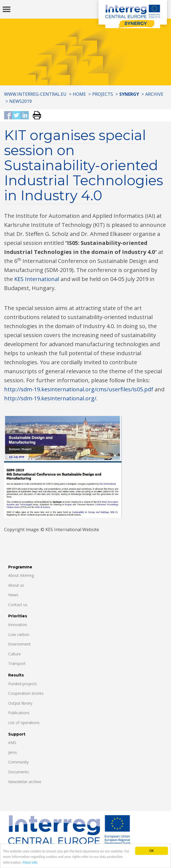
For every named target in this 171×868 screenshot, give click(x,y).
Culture (15, 654)
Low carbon (19, 634)
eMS (12, 743)
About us (16, 585)
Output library (20, 703)
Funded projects (23, 684)
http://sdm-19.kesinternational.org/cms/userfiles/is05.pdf (79, 389)
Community (18, 762)
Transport (17, 663)
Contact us (18, 605)
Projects (103, 94)
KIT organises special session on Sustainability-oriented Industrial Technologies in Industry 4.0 (84, 165)
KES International (37, 279)
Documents (19, 772)
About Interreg (21, 575)
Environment (19, 644)
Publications (19, 713)
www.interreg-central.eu (35, 94)
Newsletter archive (25, 782)
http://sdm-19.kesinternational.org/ (50, 398)
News (13, 595)
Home (79, 94)
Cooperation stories (26, 693)
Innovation (18, 625)
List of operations (24, 723)
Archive (154, 94)
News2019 (21, 101)
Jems (13, 752)
